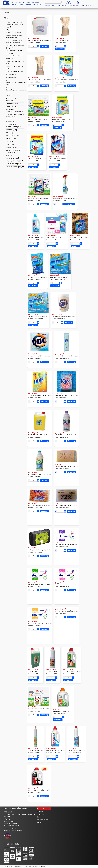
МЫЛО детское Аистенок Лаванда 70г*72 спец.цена (71, 544)
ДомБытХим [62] (12, 147)
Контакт (40, 822)
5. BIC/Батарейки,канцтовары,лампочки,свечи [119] (20, 90)
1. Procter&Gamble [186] (14, 71)
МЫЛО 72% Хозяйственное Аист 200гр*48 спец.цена (72, 466)
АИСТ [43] (9, 133)
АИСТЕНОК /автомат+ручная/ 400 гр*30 (68, 80)
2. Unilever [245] (11, 74)
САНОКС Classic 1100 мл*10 (72, 672)
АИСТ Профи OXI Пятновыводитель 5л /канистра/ (44, 40)
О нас (53, 6)
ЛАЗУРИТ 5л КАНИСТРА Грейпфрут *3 (40, 435)
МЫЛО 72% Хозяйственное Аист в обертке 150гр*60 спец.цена (48, 505)
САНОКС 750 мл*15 (52, 672)
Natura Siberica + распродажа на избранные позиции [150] (15, 109)
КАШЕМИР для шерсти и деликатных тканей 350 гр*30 (72, 395)
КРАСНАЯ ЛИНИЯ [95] (14, 161)
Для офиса (41, 814)
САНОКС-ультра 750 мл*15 (76, 751)
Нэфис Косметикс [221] (14, 167)
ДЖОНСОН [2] (11, 144)
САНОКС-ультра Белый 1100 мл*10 (39, 790)
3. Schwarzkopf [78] (12, 77)
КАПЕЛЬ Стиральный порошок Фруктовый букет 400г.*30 (46, 395)
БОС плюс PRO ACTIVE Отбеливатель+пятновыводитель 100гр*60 (49, 356)
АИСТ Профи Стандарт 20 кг (64, 40)
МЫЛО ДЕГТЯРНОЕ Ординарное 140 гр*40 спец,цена (45, 550)
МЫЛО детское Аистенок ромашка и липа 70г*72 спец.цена (47, 584)
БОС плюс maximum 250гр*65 (37, 277)
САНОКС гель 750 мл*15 (36, 751)
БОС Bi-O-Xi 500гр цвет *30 (58, 159)
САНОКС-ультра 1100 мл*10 (56, 751)
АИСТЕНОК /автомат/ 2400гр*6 (63, 119)
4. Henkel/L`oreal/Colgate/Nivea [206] (16, 82)
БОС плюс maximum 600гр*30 (37, 316)
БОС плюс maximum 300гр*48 (60, 277)
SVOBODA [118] (11, 130)
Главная (47, 6)
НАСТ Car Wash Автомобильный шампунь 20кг (70, 611)
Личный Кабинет (43, 809)
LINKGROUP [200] (12, 104)
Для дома (40, 812)
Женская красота (43, 820)
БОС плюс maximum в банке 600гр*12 (64, 316)
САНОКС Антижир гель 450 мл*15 (39, 709)
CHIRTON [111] (11, 98)
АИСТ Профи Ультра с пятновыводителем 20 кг (43, 80)
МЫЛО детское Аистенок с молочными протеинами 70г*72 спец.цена (50, 623)
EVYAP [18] (10, 101)
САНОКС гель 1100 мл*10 (61, 711)
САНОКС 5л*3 (32, 672)
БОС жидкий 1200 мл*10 (36, 238)
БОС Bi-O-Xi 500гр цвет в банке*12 (39, 198)
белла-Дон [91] (11, 138)
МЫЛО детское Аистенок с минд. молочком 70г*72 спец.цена (75, 584)
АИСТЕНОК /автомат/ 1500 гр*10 (39, 119)
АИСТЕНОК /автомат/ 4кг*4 (37, 159)
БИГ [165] (9, 141)
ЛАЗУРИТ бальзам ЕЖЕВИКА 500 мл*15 (67, 435)
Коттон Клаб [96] (12, 158)
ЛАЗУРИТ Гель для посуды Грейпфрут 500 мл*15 (44, 474)
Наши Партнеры (62, 6)
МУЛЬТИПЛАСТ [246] (13, 164)
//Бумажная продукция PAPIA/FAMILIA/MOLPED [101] (14, 25)
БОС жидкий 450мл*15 (54, 238)
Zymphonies (43, 867)
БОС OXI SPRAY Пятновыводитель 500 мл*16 (68, 198)
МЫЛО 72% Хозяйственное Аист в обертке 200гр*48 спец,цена (75, 505)
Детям (39, 817)
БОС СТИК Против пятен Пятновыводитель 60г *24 (71, 356)
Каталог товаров (74, 6)
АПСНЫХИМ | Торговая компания (25, 2)
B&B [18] (9, 95)
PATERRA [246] (11, 124)
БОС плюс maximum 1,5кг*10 (80, 238)
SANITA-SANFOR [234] (13, 127)
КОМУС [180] (10, 155)
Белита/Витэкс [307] (13, 136)
